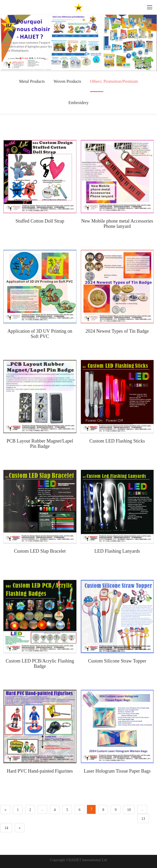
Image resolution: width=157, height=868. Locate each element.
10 (129, 810)
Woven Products (67, 81)
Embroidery (78, 103)
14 (6, 828)
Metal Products (32, 81)
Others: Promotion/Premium (114, 86)
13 (143, 819)
